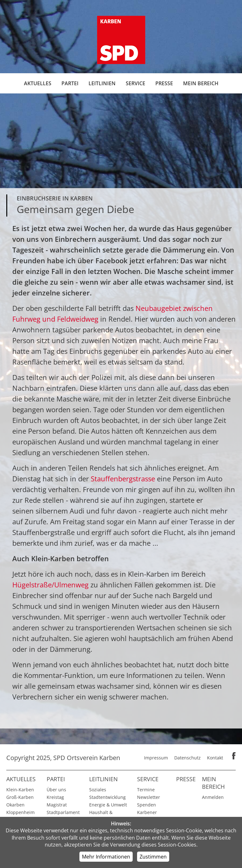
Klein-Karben (20, 790)
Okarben (15, 805)
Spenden (147, 805)
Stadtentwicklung (107, 797)
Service (135, 83)
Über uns (56, 790)
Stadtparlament (63, 812)
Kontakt (215, 758)
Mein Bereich (201, 83)
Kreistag (55, 797)
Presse (164, 83)
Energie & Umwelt (108, 805)
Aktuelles (38, 83)
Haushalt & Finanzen (101, 816)
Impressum (156, 758)
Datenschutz (187, 758)
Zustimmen (153, 857)
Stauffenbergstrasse (124, 479)
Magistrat (57, 805)
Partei (70, 83)
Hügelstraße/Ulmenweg (51, 585)
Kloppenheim (20, 812)
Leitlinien (102, 83)
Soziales (98, 790)
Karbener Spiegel (147, 816)
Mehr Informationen (106, 857)
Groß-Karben (20, 797)
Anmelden (213, 797)
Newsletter (149, 797)
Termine (146, 790)
